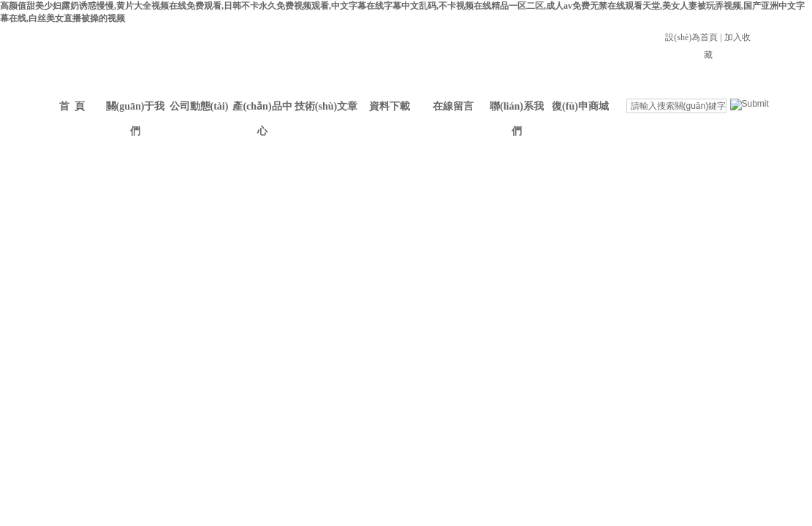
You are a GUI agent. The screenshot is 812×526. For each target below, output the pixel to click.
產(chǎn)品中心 (262, 110)
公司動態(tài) (199, 106)
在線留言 (453, 106)
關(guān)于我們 (136, 110)
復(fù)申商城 (580, 106)
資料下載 (390, 106)
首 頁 (72, 106)
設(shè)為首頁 (691, 37)
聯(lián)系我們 (517, 110)
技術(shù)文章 (326, 106)
